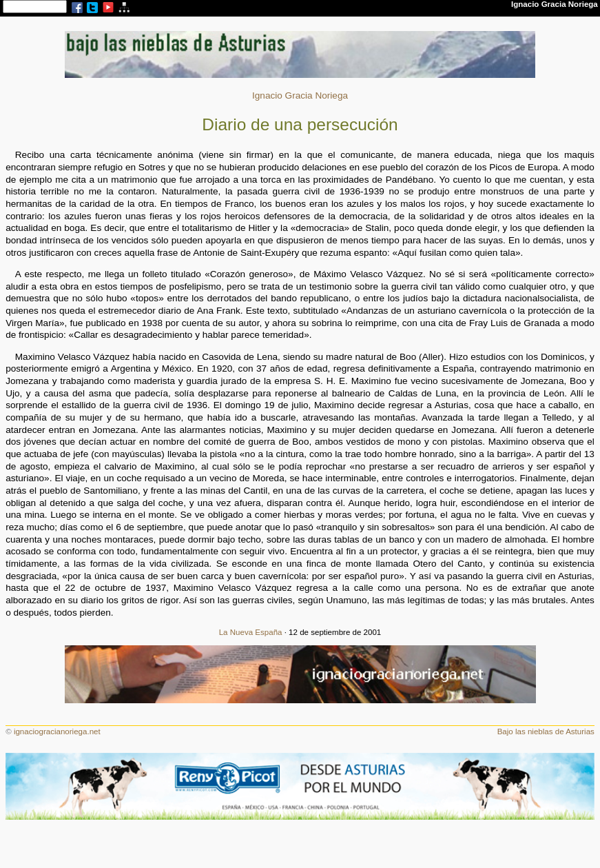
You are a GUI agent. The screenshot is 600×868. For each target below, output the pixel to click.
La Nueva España (251, 632)
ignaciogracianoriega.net (57, 731)
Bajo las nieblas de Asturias (546, 731)
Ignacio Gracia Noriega (300, 95)
